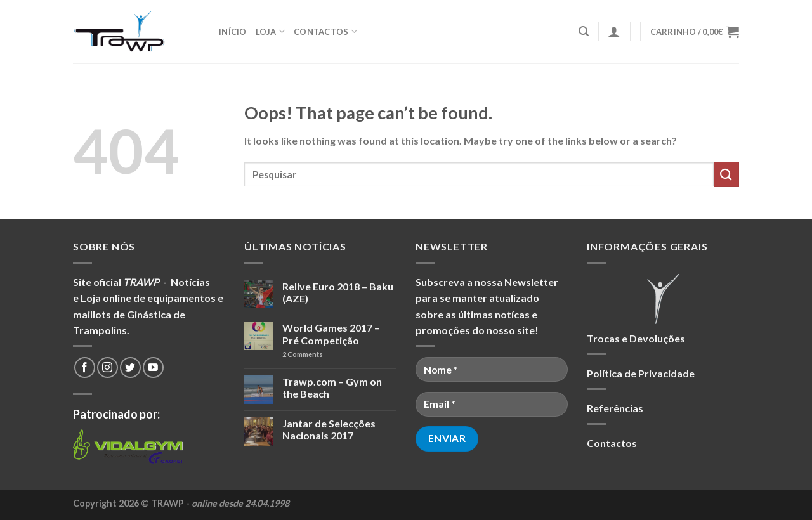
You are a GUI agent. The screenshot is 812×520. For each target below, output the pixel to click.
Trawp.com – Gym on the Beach (332, 387)
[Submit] (726, 174)
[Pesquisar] (584, 31)
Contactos (325, 31)
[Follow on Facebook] (85, 367)
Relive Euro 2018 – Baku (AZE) (338, 292)
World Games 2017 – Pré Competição (331, 334)
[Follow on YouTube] (153, 367)
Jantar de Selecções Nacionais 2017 (329, 429)
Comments (303, 354)
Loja (270, 31)
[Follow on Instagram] (108, 367)
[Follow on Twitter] (130, 367)
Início (233, 32)
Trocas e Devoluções (636, 338)
